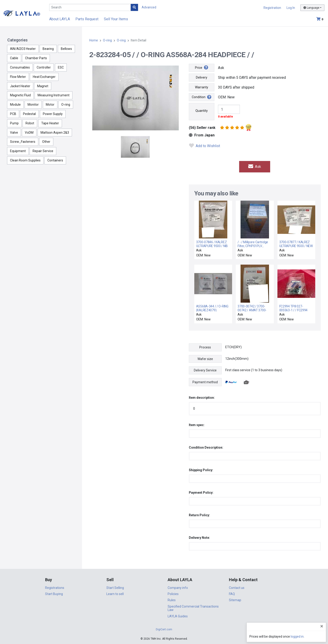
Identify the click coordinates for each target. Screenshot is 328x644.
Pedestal (29, 114)
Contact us (237, 588)
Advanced (149, 7)
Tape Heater (50, 123)
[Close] (322, 626)
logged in (297, 636)
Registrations (55, 588)
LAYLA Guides (178, 616)
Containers (55, 160)
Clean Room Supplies (25, 160)
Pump (14, 123)
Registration (272, 8)
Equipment (18, 151)
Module (15, 105)
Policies (173, 594)
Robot (30, 123)
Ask (255, 167)
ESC (61, 67)
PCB (13, 114)
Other (46, 142)
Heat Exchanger (44, 77)
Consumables (20, 67)
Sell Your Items (116, 19)
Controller (44, 67)
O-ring (66, 105)
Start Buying (54, 594)
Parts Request (87, 19)
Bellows (66, 49)
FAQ (232, 594)
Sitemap (235, 600)
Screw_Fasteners (23, 142)
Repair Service (43, 151)
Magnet (43, 86)
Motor (50, 105)
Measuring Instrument (54, 95)
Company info (178, 588)
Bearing (48, 49)
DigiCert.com (164, 629)
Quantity (202, 111)
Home (94, 40)
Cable (14, 58)
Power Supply (53, 114)
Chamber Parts (36, 58)
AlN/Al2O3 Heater (23, 49)
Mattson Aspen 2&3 (55, 133)
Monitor (33, 105)
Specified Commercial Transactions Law (193, 608)
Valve (14, 133)
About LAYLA (60, 19)
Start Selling (115, 588)
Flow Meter (18, 77)
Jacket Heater (20, 86)
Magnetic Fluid (20, 95)
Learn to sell (115, 594)
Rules (172, 600)
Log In (291, 8)
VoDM (29, 133)
